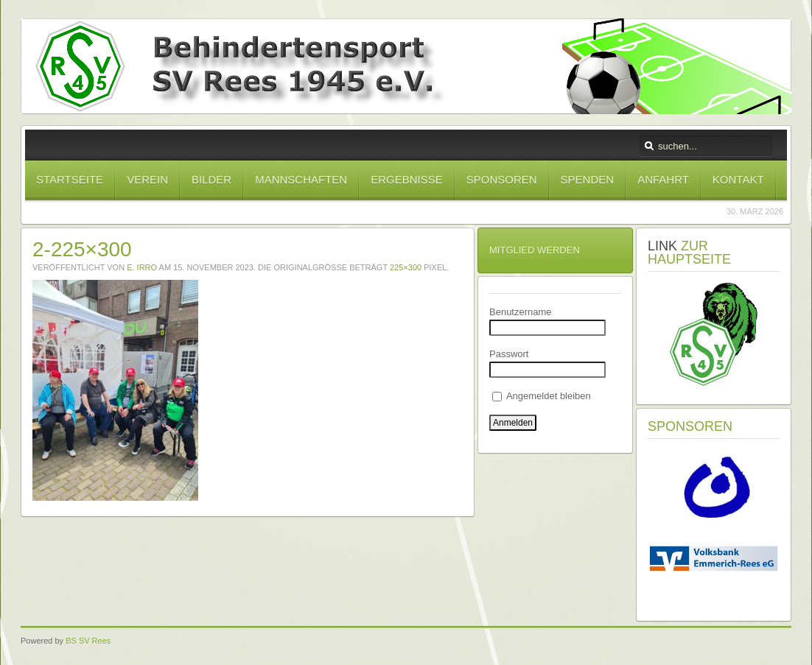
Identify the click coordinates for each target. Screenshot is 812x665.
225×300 (406, 267)
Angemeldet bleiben (542, 396)
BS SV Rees (88, 641)
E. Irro (142, 267)
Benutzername (521, 312)
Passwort (509, 354)
